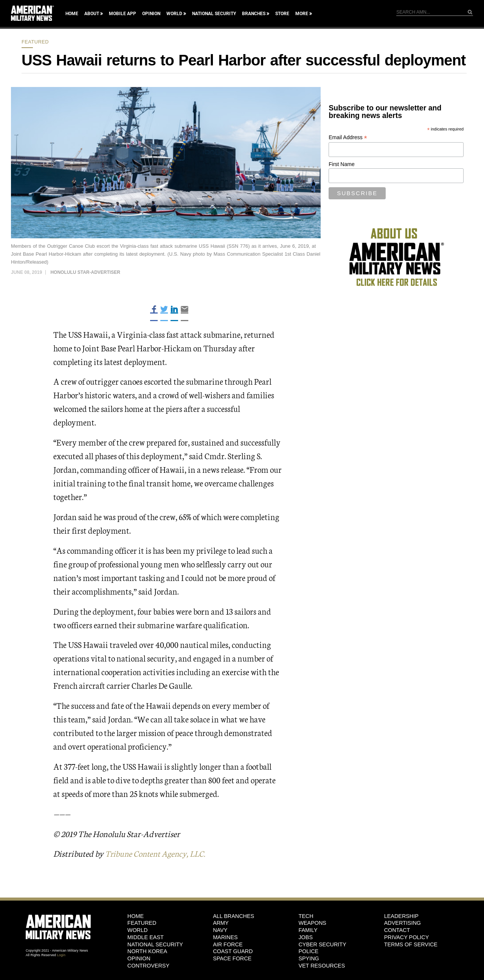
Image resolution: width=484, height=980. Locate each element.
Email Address (348, 137)
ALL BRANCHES (233, 916)
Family (308, 930)
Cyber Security (322, 944)
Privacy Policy (407, 937)
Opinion (151, 14)
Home (72, 14)
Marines (225, 937)
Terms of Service (411, 944)
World (174, 14)
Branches (254, 14)
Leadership (401, 916)
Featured (35, 42)
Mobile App (123, 14)
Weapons (312, 923)
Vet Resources (322, 966)
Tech (306, 916)
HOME (136, 916)
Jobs (306, 937)
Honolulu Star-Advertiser (85, 272)
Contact (397, 930)
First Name (341, 164)
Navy (220, 930)
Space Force (232, 958)
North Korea (147, 951)
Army (221, 923)
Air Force (228, 944)
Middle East (146, 937)
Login (61, 955)
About (92, 14)
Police (308, 951)
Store (282, 14)
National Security (214, 14)
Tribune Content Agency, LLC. (158, 853)
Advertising (403, 923)
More (302, 14)
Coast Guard (233, 951)
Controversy (148, 966)
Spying (309, 958)
